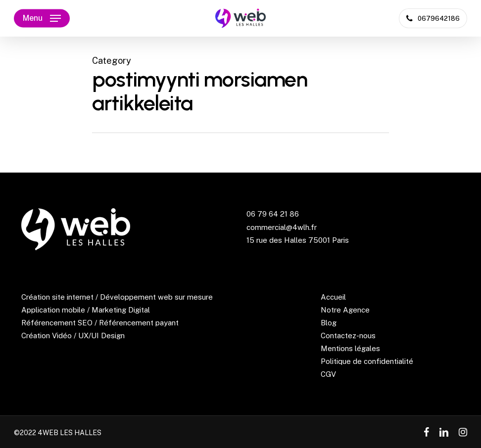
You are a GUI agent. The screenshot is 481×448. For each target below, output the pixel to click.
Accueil (333, 297)
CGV (328, 374)
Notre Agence (345, 310)
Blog (329, 323)
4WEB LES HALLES (70, 433)
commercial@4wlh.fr (282, 227)
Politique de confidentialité (367, 361)
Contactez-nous (348, 336)
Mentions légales (350, 348)
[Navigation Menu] (42, 18)
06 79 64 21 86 (273, 214)
